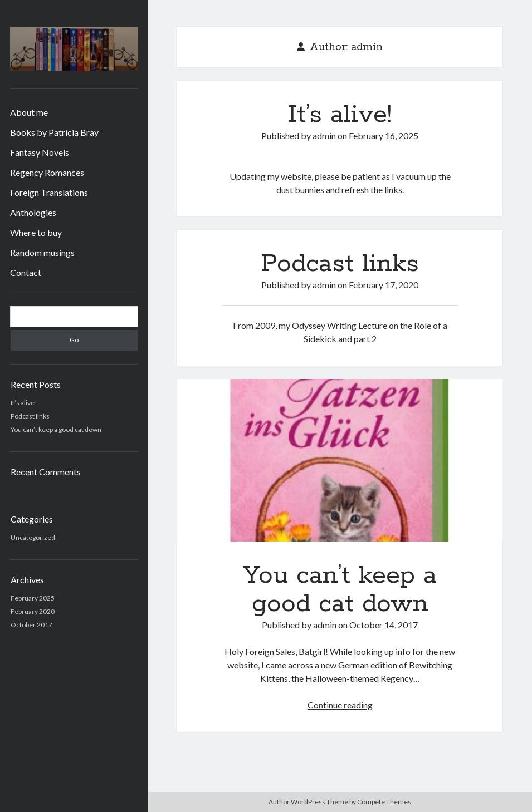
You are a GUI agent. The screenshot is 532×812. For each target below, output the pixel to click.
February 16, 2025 (384, 136)
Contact (26, 272)
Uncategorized (33, 537)
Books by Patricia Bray (54, 132)
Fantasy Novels (40, 152)
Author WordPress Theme (308, 802)
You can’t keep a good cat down (56, 429)
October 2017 (31, 625)
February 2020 (33, 611)
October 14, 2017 (384, 625)
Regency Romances (47, 172)
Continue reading (340, 705)
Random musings (42, 252)
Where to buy (36, 232)
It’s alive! (24, 403)
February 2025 (33, 598)
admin (324, 136)
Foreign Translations (49, 192)
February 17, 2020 (384, 285)
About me (29, 112)
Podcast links (30, 416)
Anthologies (33, 212)
